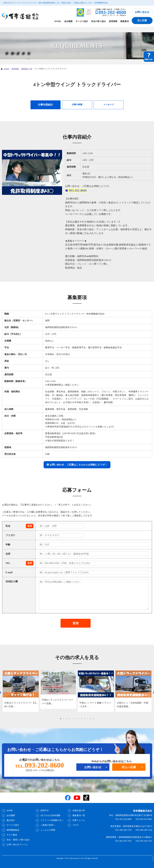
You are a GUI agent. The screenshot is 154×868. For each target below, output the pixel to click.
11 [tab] (91, 719)
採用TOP (44, 811)
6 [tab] (76, 719)
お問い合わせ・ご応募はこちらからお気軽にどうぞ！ (78, 465)
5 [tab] (73, 719)
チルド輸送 (12, 835)
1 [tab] (61, 719)
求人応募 (142, 20)
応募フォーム (79, 820)
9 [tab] (85, 719)
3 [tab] (67, 719)
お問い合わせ (142, 12)
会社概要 (68, 21)
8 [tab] (82, 719)
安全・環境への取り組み (18, 840)
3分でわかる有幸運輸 (50, 815)
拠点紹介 (11, 820)
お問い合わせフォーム (17, 845)
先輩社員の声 (79, 811)
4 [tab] (70, 719)
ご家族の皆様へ (48, 825)
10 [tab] (88, 719)
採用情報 (113, 21)
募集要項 (125, 21)
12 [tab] (94, 719)
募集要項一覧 (27, 69)
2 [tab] (64, 719)
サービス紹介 (82, 21)
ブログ (75, 825)
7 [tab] (79, 719)
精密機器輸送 (13, 830)
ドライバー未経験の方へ (52, 820)
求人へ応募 (129, 767)
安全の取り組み (99, 21)
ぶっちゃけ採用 (48, 830)
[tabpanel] (21, 691)
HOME (58, 21)
